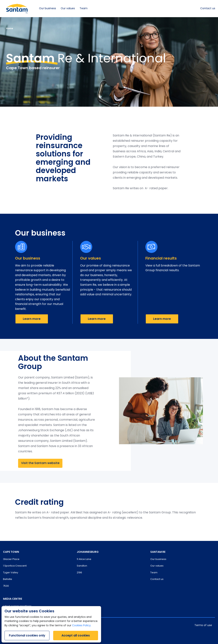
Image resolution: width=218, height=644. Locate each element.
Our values (68, 9)
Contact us (208, 9)
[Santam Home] (17, 9)
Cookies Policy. (82, 626)
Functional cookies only (27, 635)
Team (84, 9)
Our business (48, 9)
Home (10, 28)
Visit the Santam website (40, 463)
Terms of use (203, 625)
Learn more (32, 319)
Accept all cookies (76, 635)
